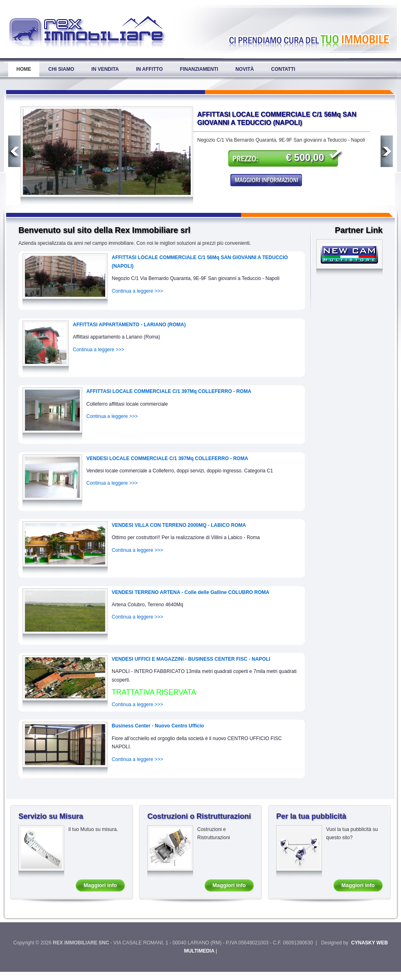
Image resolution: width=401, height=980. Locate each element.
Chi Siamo (61, 69)
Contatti (283, 69)
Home (24, 69)
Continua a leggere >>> (137, 291)
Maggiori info (100, 885)
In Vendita (105, 69)
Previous (14, 151)
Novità (244, 69)
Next (387, 151)
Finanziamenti (199, 69)
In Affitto (149, 69)
